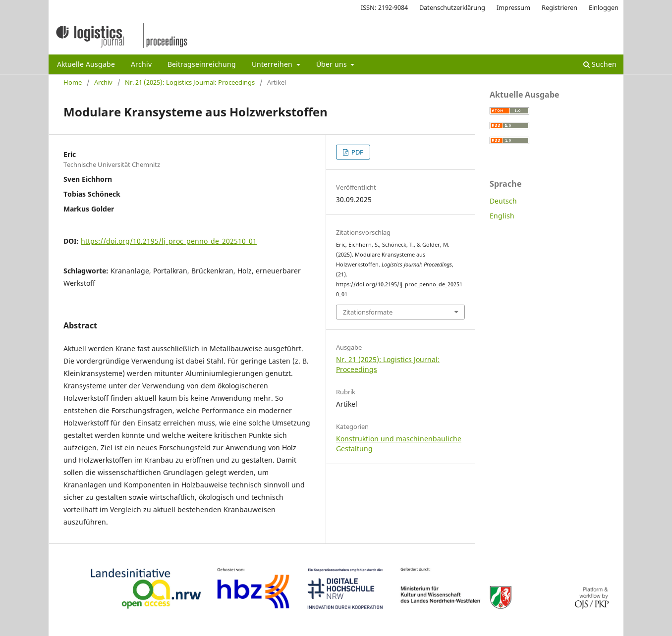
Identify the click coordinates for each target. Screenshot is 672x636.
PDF (357, 152)
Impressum (513, 7)
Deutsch (503, 201)
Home (73, 82)
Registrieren (560, 7)
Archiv (141, 64)
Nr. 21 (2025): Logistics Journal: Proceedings (190, 82)
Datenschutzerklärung (452, 7)
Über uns (333, 64)
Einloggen (604, 7)
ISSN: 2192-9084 (384, 7)
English (502, 216)
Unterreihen (273, 64)
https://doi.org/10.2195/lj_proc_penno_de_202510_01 (169, 241)
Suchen (600, 64)
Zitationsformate (368, 312)
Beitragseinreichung (202, 64)
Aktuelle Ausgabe (86, 64)
